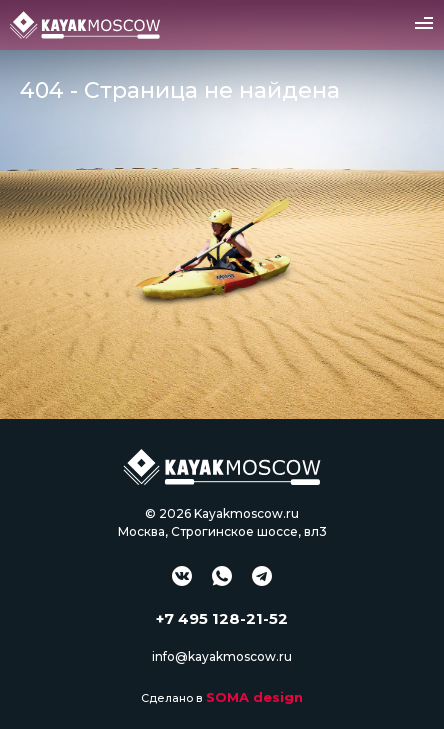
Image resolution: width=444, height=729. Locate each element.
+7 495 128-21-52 (222, 618)
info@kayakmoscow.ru (222, 656)
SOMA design (254, 697)
